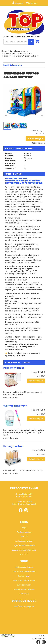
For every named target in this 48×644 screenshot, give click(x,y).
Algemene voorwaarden (24, 545)
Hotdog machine (13, 446)
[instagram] (27, 512)
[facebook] (21, 512)
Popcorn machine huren (24, 580)
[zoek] (31, 42)
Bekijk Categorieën (24, 65)
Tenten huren (24, 576)
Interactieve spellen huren (24, 571)
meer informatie (11, 398)
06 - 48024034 (24, 501)
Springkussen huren (24, 567)
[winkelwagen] (37, 42)
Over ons (24, 537)
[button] (6, 109)
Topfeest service (24, 532)
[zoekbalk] (19, 42)
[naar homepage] (24, 22)
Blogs (24, 528)
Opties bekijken (38, 143)
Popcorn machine (14, 368)
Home (4, 51)
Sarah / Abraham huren (24, 589)
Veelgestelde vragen (24, 541)
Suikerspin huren (24, 585)
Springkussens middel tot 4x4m (18, 53)
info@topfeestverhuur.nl (24, 504)
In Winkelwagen (35, 139)
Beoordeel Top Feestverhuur (24, 619)
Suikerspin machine (15, 406)
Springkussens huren (19, 51)
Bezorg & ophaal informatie (24, 550)
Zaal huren (24, 594)
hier (15, 353)
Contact (24, 554)
